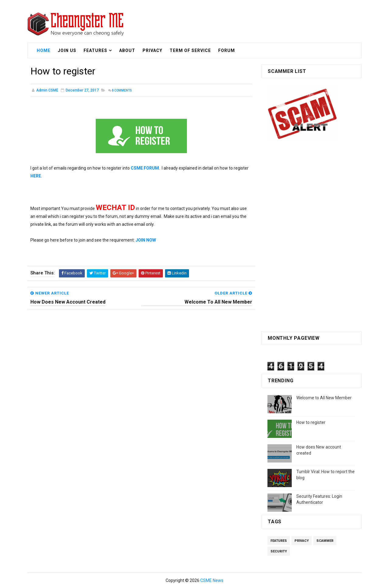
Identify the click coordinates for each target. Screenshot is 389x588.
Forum (227, 50)
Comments (122, 90)
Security (279, 551)
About (127, 50)
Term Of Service (190, 50)
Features (95, 50)
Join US (67, 50)
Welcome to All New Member (324, 398)
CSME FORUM (145, 168)
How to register (311, 422)
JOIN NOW (146, 240)
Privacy (152, 50)
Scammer (325, 541)
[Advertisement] (312, 237)
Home (44, 50)
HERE (36, 176)
